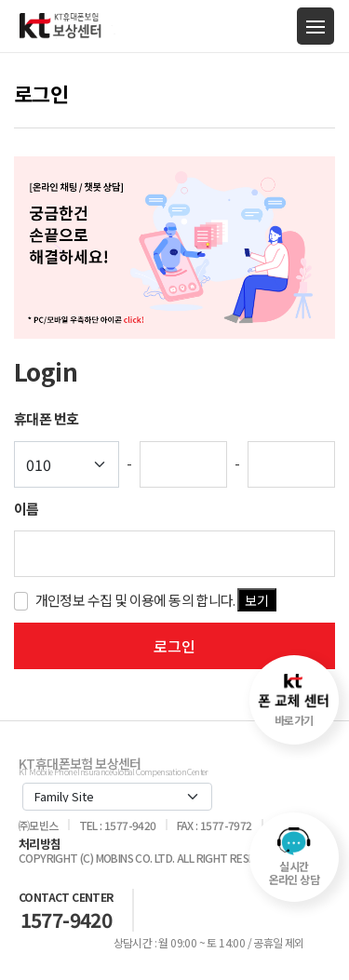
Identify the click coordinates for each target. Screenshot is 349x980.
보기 (257, 600)
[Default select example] (67, 464)
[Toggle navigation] (315, 26)
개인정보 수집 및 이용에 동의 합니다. (156, 600)
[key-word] (174, 554)
